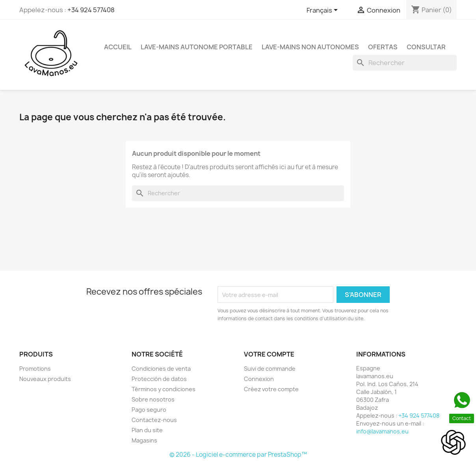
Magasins (144, 440)
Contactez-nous (154, 420)
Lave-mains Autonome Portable (197, 47)
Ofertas (383, 47)
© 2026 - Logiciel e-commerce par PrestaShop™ (238, 455)
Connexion (259, 379)
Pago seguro (149, 410)
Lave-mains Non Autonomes (310, 47)
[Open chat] (453, 442)
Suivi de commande (270, 369)
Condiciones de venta (161, 369)
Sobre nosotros (153, 399)
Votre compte (269, 354)
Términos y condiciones (164, 389)
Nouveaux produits (45, 379)
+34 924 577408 (91, 10)
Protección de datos (159, 379)
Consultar (426, 47)
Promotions (35, 369)
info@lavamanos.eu (382, 431)
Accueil (118, 47)
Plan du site (147, 430)
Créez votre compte (271, 389)
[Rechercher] (405, 63)
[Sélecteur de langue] (324, 11)
